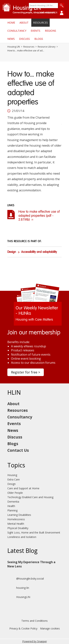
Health (11, 506)
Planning (12, 510)
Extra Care (14, 479)
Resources (40, 23)
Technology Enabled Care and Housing (30, 497)
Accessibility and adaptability (39, 252)
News (11, 39)
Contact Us (18, 450)
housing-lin (18, 588)
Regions (51, 31)
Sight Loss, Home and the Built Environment (34, 532)
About (24, 23)
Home (11, 23)
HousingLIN (19, 597)
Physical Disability (18, 528)
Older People (15, 493)
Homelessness (16, 519)
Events (36, 31)
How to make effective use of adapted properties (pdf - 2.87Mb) (39, 216)
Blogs (39, 39)
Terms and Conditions (34, 621)
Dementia (13, 502)
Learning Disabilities (19, 515)
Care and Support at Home (23, 488)
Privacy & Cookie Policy (23, 628)
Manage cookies (50, 628)
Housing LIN (14, 47)
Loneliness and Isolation (22, 537)
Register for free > (26, 372)
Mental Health (16, 524)
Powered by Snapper (35, 641)
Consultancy (17, 31)
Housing (12, 475)
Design (12, 252)
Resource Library (47, 47)
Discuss (24, 39)
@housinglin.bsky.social (26, 579)
